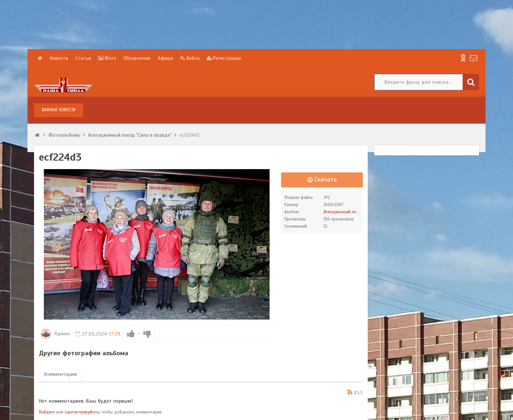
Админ (55, 334)
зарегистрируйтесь (82, 412)
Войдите (47, 412)
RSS (358, 393)
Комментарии (61, 374)
